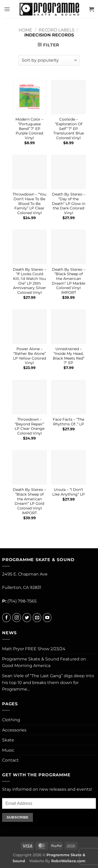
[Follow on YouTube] (47, 618)
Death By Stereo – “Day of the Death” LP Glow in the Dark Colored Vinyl (69, 204)
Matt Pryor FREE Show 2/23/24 (34, 649)
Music (8, 750)
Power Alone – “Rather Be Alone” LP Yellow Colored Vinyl (30, 356)
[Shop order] (49, 60)
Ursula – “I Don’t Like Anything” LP (68, 492)
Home (25, 30)
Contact (10, 760)
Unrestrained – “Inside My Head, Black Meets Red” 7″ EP (69, 356)
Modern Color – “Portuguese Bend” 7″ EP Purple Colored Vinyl (29, 129)
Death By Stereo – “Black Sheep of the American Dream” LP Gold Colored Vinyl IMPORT (29, 501)
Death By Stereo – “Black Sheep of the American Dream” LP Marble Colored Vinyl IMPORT (68, 281)
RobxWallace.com (68, 861)
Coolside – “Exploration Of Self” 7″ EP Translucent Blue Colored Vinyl (69, 129)
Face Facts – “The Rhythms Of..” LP (68, 422)
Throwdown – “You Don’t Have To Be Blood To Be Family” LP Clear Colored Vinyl (29, 204)
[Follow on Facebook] (6, 618)
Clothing (11, 720)
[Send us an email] (37, 618)
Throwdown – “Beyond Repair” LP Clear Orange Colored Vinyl (30, 426)
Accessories (14, 730)
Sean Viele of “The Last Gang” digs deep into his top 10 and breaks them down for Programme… (48, 682)
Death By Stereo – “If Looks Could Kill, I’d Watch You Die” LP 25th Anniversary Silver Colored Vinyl (29, 281)
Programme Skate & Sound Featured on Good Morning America (44, 662)
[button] (7, 9)
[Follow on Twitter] (27, 618)
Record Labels (57, 30)
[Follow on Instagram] (17, 618)
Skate (8, 740)
